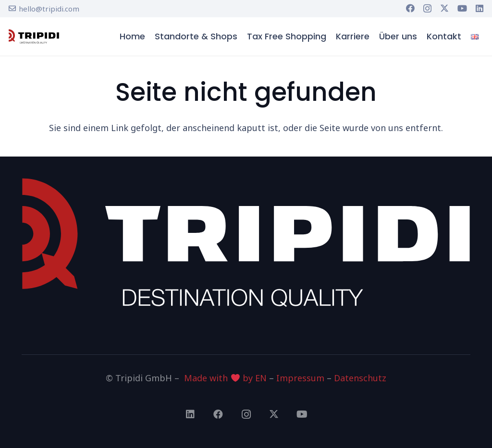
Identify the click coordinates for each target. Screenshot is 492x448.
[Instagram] (427, 9)
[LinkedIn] (480, 8)
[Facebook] (410, 8)
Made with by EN (225, 378)
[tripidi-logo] (34, 36)
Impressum (300, 378)
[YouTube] (462, 8)
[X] (444, 8)
